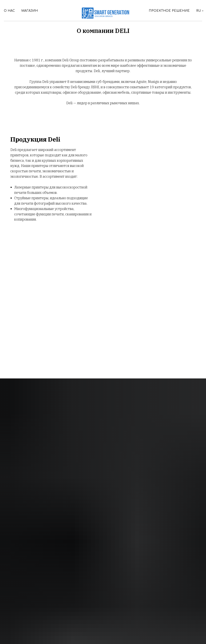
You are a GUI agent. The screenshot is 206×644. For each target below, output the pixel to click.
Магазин (30, 11)
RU (199, 11)
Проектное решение (169, 11)
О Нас (9, 11)
